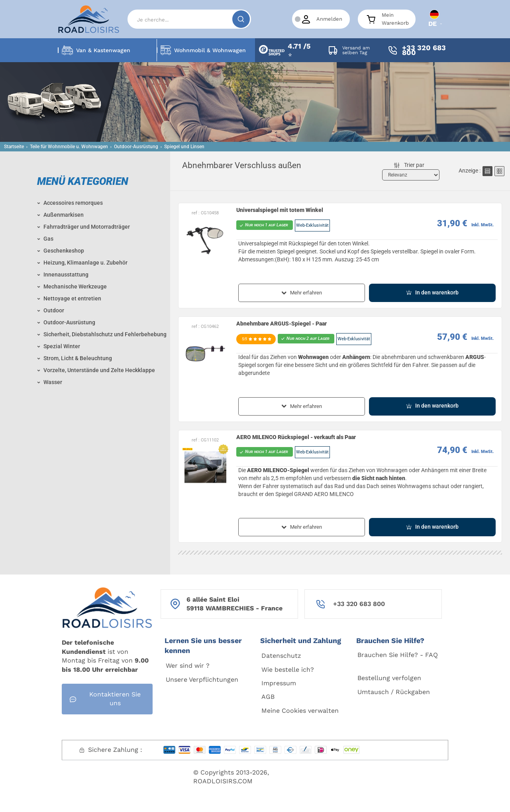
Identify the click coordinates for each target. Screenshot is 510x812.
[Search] (189, 19)
